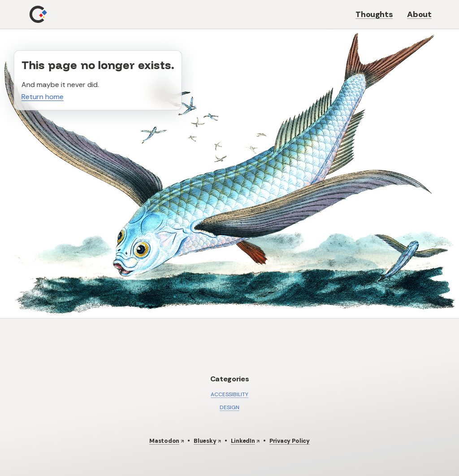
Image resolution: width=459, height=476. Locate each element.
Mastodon (164, 441)
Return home (43, 97)
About (419, 14)
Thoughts (374, 14)
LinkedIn (243, 441)
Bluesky (205, 441)
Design (229, 407)
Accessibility (229, 394)
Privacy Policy (290, 441)
